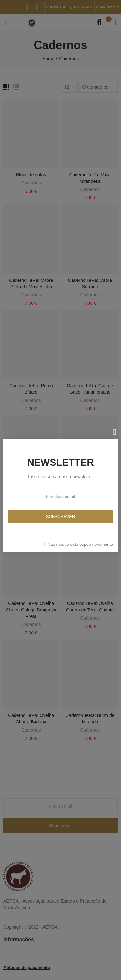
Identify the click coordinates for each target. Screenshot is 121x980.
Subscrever (61, 517)
